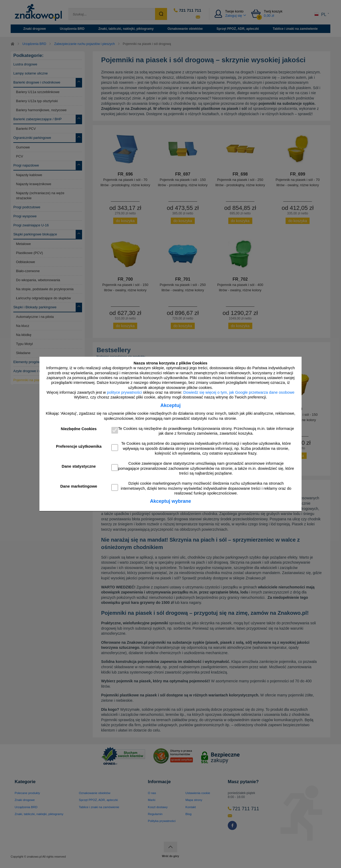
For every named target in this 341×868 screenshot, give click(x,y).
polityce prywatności (124, 392)
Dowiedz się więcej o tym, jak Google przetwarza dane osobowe (239, 392)
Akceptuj (170, 405)
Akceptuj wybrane (170, 501)
